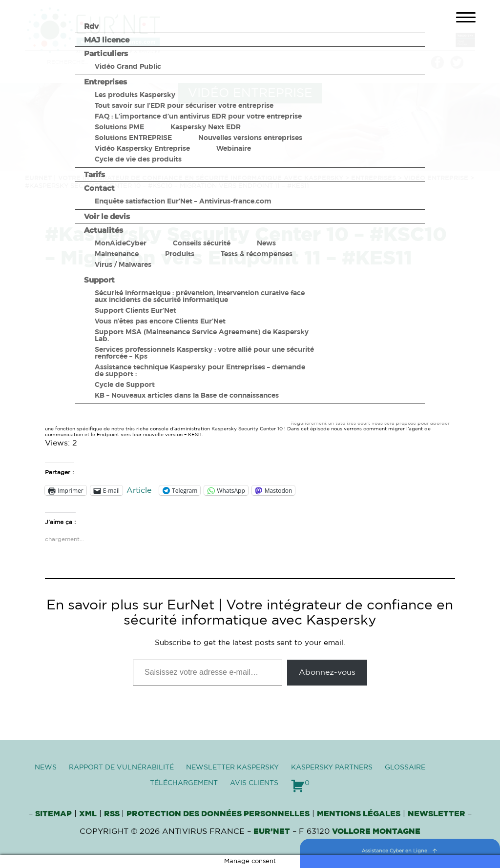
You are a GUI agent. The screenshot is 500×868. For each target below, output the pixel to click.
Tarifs (94, 174)
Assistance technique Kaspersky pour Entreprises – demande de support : (200, 370)
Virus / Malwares (123, 264)
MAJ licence (107, 40)
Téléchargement (184, 783)
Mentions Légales (359, 814)
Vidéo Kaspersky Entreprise (142, 148)
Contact (99, 188)
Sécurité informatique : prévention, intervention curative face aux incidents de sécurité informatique (200, 296)
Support (99, 280)
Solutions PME (119, 127)
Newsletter (437, 814)
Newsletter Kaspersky (232, 767)
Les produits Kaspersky (135, 95)
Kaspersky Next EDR (206, 127)
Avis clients (254, 783)
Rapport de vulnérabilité (121, 767)
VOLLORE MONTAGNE (376, 831)
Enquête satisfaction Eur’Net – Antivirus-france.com (183, 201)
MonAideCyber (121, 243)
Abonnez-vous (327, 672)
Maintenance (117, 254)
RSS (113, 814)
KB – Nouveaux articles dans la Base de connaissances (187, 395)
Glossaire (405, 767)
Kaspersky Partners (332, 767)
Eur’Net (272, 831)
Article (139, 490)
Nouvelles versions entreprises (250, 138)
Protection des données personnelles (218, 814)
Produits (180, 254)
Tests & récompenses (257, 254)
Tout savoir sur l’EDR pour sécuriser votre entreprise (184, 105)
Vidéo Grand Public (128, 66)
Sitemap (53, 814)
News (266, 243)
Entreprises (105, 82)
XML (88, 814)
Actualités (104, 230)
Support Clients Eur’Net (135, 310)
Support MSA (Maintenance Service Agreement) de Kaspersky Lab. (202, 335)
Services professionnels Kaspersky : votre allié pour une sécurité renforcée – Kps (204, 353)
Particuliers (106, 53)
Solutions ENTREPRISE (133, 138)
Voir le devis (107, 216)
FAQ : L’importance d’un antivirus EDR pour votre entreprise (198, 116)
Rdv (91, 26)
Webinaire (234, 148)
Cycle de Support (125, 384)
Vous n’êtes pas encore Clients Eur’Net (160, 321)
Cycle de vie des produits (138, 159)
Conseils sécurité (202, 243)
